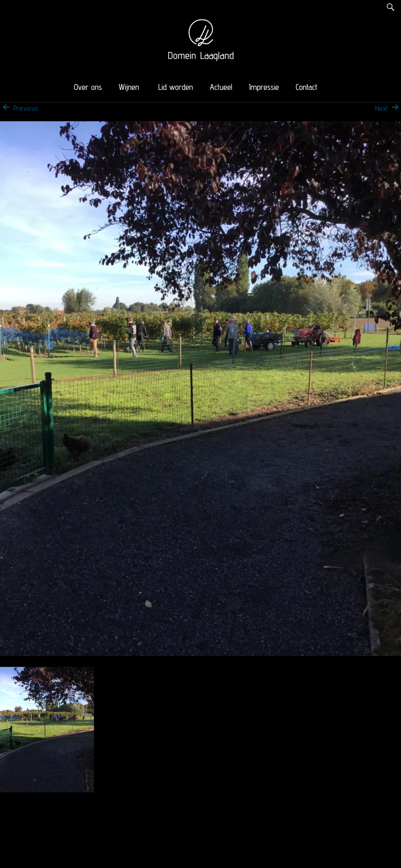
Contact (307, 87)
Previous (19, 108)
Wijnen (129, 87)
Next (388, 108)
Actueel (221, 87)
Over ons (88, 87)
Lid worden (176, 87)
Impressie (264, 87)
